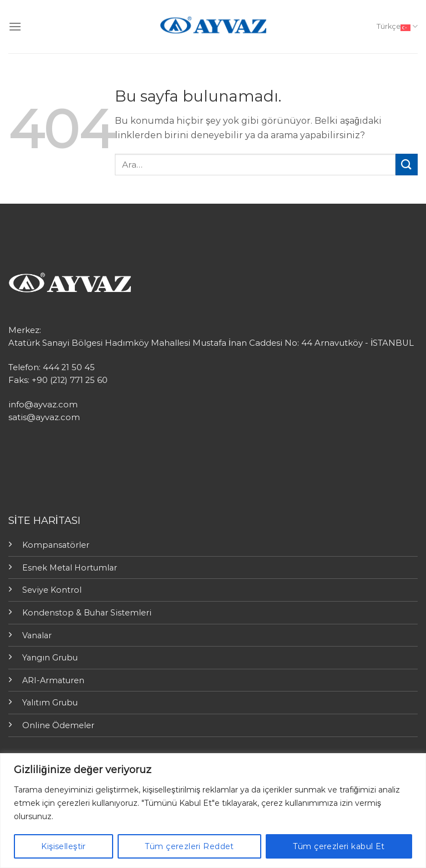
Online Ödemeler (58, 725)
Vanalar (37, 635)
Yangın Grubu (50, 658)
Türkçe (397, 26)
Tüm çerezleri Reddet (189, 846)
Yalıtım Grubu (50, 703)
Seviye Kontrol (52, 590)
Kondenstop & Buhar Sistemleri (87, 613)
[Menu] (15, 26)
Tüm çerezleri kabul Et (339, 846)
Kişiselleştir (63, 846)
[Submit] (407, 165)
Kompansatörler (56, 545)
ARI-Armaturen (53, 680)
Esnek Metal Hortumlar (70, 568)
